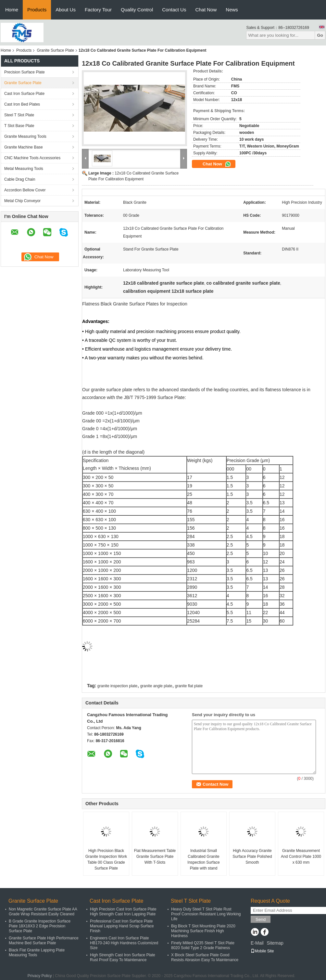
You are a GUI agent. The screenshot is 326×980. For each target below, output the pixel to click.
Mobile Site (262, 951)
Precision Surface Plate (25, 72)
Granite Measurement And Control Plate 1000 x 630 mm (301, 857)
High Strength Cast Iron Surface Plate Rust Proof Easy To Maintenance (123, 957)
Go (320, 35)
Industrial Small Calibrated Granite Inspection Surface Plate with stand (203, 859)
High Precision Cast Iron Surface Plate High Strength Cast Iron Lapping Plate (123, 912)
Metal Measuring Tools (24, 169)
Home (12, 10)
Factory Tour (98, 10)
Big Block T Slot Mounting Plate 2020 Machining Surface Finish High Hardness (203, 931)
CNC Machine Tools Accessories (32, 158)
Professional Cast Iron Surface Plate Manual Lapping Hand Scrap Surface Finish (122, 926)
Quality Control (137, 10)
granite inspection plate (117, 686)
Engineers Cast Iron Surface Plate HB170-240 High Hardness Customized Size (124, 943)
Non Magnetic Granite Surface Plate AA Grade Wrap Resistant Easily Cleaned (43, 912)
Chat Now (206, 10)
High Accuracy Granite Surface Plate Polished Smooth (252, 857)
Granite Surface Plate (55, 50)
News (232, 10)
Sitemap (275, 943)
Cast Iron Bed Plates (22, 104)
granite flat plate (189, 686)
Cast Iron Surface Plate (24, 94)
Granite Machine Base (24, 147)
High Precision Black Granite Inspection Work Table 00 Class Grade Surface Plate (106, 859)
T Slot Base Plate (19, 126)
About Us (66, 10)
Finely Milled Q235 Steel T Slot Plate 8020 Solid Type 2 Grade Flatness (203, 945)
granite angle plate (156, 686)
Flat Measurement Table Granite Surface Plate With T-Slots (155, 857)
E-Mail (257, 943)
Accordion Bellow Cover (25, 190)
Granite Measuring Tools (25, 136)
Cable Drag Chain (20, 179)
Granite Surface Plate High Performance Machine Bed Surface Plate (44, 941)
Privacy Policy (40, 976)
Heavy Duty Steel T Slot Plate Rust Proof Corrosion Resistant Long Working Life (206, 914)
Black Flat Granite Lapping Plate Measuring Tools (37, 953)
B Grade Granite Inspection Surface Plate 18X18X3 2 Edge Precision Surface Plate (40, 926)
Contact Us (174, 10)
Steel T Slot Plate (19, 115)
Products (37, 10)
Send (261, 919)
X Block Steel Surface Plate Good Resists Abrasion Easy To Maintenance (205, 957)
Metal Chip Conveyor (22, 201)
